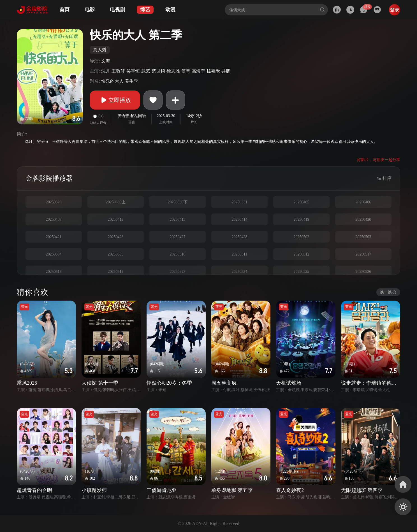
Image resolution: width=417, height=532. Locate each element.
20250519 (116, 272)
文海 (106, 61)
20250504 (54, 254)
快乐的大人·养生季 (120, 81)
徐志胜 (173, 71)
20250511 (239, 254)
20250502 (302, 237)
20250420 (363, 219)
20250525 (302, 272)
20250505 (116, 254)
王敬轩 (118, 71)
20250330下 (178, 202)
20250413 (178, 219)
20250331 (240, 202)
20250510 (178, 254)
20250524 (240, 272)
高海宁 (198, 71)
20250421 (54, 237)
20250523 (178, 272)
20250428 (240, 237)
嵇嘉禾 (213, 71)
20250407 (54, 219)
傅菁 (186, 71)
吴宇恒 (133, 71)
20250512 (302, 254)
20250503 (363, 237)
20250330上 (116, 202)
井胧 (226, 71)
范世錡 (158, 71)
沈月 (106, 71)
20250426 (116, 237)
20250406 (363, 202)
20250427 (178, 237)
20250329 (54, 202)
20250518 (54, 272)
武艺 (146, 71)
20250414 (240, 219)
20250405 (302, 202)
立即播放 (115, 100)
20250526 (363, 272)
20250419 (302, 219)
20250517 (363, 254)
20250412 (116, 219)
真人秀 (100, 50)
